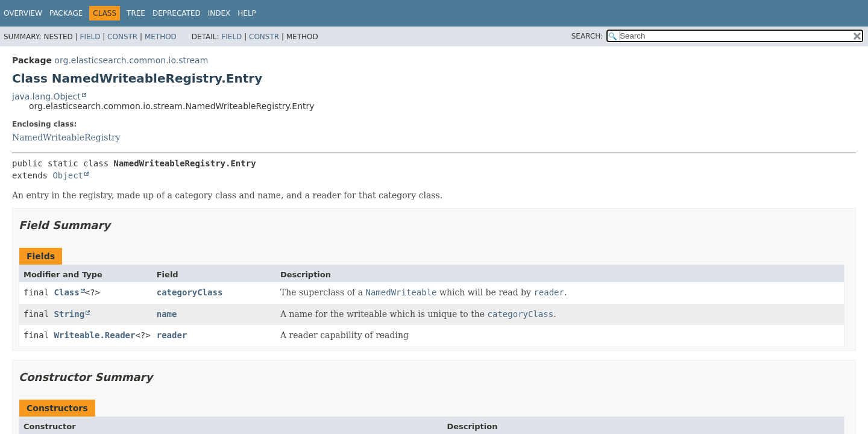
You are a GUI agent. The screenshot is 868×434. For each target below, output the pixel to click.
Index (219, 13)
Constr (122, 37)
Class (67, 292)
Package (66, 13)
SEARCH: (587, 36)
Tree (136, 13)
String (70, 314)
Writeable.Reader (95, 335)
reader (172, 335)
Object (68, 175)
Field (90, 37)
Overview (23, 13)
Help (247, 13)
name (167, 314)
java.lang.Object (46, 96)
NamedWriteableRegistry (66, 137)
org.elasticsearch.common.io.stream (131, 60)
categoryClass (190, 292)
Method (161, 37)
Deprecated (177, 13)
